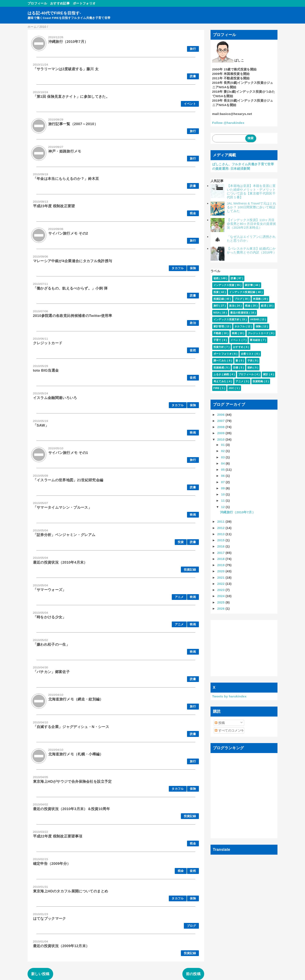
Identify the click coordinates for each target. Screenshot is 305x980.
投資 (181, 542)
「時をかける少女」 (50, 617)
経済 (264, 306)
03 (223, 457)
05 (223, 470)
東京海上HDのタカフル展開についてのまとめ (71, 891)
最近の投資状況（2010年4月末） (60, 562)
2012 (221, 528)
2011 (221, 521)
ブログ (191, 926)
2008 (221, 427)
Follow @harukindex (228, 123)
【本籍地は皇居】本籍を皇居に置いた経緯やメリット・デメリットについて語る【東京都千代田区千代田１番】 (251, 191)
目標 (236, 368)
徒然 (193, 350)
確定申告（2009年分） (52, 864)
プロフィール (37, 3)
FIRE (217, 388)
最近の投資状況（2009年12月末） (61, 946)
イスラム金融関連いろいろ (55, 398)
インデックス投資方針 (227, 319)
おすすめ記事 (60, 3)
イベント (190, 104)
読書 (193, 76)
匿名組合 (256, 340)
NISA (217, 313)
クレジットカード (48, 343)
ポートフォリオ (84, 3)
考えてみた (220, 381)
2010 (221, 439)
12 (223, 507)
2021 (221, 577)
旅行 (193, 49)
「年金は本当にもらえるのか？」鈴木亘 (66, 179)
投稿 (220, 723)
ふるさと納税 (222, 374)
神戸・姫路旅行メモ (65, 151)
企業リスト (248, 354)
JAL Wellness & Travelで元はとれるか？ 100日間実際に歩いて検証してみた (252, 207)
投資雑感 (219, 368)
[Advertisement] (244, 648)
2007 (221, 421)
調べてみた (220, 361)
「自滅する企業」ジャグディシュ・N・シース (71, 727)
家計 (266, 374)
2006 (221, 415)
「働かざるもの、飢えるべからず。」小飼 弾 (70, 288)
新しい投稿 (40, 974)
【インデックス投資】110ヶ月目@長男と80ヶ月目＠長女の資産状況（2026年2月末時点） (251, 224)
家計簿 (249, 285)
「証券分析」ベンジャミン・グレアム (64, 535)
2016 (221, 546)
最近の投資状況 (240, 313)
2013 (221, 534)
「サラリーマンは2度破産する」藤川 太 (66, 69)
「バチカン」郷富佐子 (51, 672)
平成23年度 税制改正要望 (54, 206)
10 (223, 494)
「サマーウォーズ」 (50, 590)
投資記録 (190, 570)
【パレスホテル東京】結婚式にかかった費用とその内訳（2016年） (252, 250)
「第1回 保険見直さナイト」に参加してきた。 (71, 97)
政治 (193, 323)
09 (223, 488)
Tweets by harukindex (229, 696)
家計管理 (219, 326)
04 (223, 463)
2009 (221, 433)
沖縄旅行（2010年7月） (68, 42)
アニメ (179, 597)
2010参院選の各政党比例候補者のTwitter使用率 (73, 316)
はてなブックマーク (50, 919)
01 (223, 445)
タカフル (178, 268)
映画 (193, 433)
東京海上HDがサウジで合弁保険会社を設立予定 (72, 782)
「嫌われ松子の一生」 (51, 645)
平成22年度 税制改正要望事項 (58, 836)
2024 (221, 596)
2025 (221, 602)
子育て (218, 340)
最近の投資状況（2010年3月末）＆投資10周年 (71, 809)
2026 (221, 608)
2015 (221, 540)
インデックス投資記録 (243, 292)
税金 (193, 213)
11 (223, 500)
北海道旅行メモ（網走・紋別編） (76, 699)
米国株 (257, 299)
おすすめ (239, 347)
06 (223, 476)
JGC (232, 388)
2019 (221, 565)
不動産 (218, 333)
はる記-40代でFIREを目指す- (54, 13)
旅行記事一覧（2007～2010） (73, 124)
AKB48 (255, 319)
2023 (221, 590)
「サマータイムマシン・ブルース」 (62, 507)
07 (223, 482)
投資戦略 (258, 381)
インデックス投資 (224, 285)
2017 (221, 553)
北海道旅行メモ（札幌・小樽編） (76, 754)
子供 (250, 361)
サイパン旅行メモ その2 (68, 233)
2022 (221, 584)
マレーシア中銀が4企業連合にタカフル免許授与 (73, 261)
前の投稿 (193, 974)
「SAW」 (41, 425)
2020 (221, 571)
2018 (221, 559)
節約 (250, 368)
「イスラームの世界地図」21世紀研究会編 (68, 480)
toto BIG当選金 (46, 370)
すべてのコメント (229, 730)
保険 (193, 268)
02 (223, 451)
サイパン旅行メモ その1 (68, 453)
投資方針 (219, 347)
